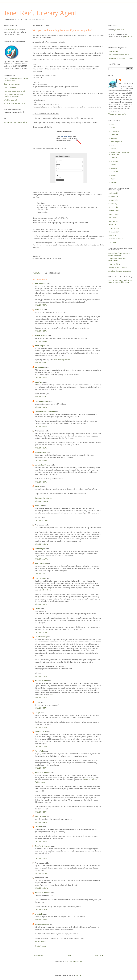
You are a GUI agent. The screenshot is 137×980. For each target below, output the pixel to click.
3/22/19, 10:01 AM (42, 888)
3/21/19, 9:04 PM (41, 812)
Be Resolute (113, 168)
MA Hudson (39, 367)
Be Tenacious (113, 172)
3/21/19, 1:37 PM (41, 632)
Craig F (38, 713)
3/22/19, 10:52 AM (42, 910)
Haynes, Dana (114, 211)
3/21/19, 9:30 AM (41, 426)
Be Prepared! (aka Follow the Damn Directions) (119, 153)
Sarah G (38, 486)
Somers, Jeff (113, 235)
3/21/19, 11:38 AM (42, 544)
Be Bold (111, 124)
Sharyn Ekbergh (41, 336)
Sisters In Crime (114, 264)
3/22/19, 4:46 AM (41, 841)
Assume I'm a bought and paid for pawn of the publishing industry (120, 281)
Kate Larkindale (41, 563)
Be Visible (112, 175)
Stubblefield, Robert (115, 239)
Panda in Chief (40, 732)
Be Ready (112, 165)
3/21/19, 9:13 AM (41, 407)
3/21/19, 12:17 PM (42, 559)
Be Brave (112, 128)
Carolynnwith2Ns (41, 401)
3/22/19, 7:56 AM (41, 858)
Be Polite (112, 145)
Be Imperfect (113, 138)
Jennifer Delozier (41, 681)
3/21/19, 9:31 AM (41, 448)
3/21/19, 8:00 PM (41, 747)
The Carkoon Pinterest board (119, 55)
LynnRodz (39, 827)
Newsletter (47, 590)
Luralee (38, 609)
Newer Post (38, 956)
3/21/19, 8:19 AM (41, 341)
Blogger (79, 975)
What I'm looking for (11, 100)
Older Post (99, 956)
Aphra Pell (39, 506)
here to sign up (13, 30)
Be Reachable (113, 161)
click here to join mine (62, 360)
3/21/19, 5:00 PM (41, 698)
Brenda (38, 702)
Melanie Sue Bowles (42, 465)
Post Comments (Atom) (73, 961)
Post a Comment (41, 946)
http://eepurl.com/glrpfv (43, 498)
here (51, 695)
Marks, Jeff (112, 225)
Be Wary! (112, 179)
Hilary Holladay (114, 214)
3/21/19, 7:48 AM (41, 305)
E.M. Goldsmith (41, 284)
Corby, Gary (113, 204)
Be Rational (113, 158)
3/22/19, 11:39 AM (42, 920)
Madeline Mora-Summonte (45, 412)
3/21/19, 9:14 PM (41, 822)
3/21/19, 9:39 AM (41, 460)
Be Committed (114, 131)
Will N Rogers (40, 346)
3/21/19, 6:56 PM (41, 727)
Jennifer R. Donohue (43, 773)
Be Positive (112, 149)
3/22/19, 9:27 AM (41, 873)
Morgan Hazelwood (42, 924)
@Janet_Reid (119, 30)
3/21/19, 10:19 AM (42, 520)
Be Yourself (113, 182)
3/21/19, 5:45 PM (41, 708)
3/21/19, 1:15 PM (41, 604)
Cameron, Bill (113, 197)
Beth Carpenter (41, 578)
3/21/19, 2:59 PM (41, 676)
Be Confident (113, 135)
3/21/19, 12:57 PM (42, 574)
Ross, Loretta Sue (115, 232)
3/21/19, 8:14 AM (41, 331)
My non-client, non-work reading (15, 122)
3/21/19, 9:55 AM (41, 482)
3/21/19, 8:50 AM (41, 378)
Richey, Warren (114, 228)
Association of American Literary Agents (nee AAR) (120, 254)
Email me (128, 37)
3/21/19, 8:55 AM (41, 397)
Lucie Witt (39, 382)
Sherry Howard (41, 452)
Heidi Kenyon (40, 549)
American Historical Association (120, 271)
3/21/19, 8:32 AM (41, 363)
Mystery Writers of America (118, 268)
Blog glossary (113, 51)
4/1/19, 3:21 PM (41, 941)
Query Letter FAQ (10, 88)
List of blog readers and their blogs (121, 58)
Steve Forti (39, 310)
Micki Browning (41, 637)
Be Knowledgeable (115, 142)
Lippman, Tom (113, 221)
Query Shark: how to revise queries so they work (14, 96)
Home (69, 956)
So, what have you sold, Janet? (15, 103)
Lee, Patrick (113, 218)
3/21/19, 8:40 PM (41, 768)
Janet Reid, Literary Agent (40, 13)
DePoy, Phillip (113, 207)
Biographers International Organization (117, 260)
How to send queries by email (14, 91)
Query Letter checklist (12, 84)
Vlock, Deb (112, 242)
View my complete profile (117, 114)
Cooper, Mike (113, 200)
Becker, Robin (113, 193)
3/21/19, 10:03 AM (42, 501)
